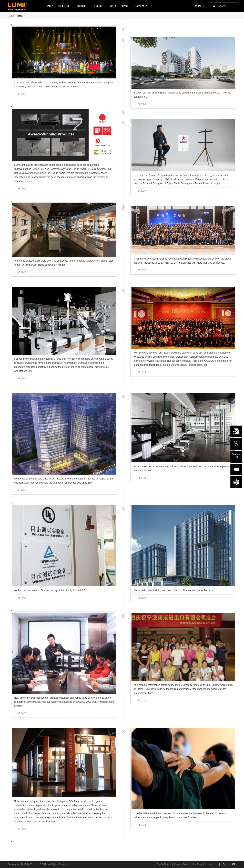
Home (49, 6)
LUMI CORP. (40, 864)
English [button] (198, 6)
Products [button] (82, 6)
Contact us (141, 6)
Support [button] (99, 6)
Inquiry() (236, 443)
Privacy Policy (182, 864)
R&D (113, 6)
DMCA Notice (164, 864)
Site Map (197, 864)
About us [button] (64, 6)
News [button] (125, 6)
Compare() (236, 456)
